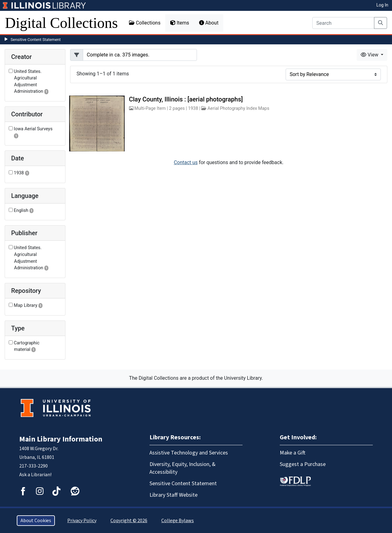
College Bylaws (178, 521)
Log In (382, 5)
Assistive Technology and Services (189, 453)
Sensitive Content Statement (36, 40)
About (209, 23)
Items (180, 23)
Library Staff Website (174, 495)
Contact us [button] (186, 162)
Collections (145, 23)
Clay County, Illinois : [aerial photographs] (186, 99)
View (370, 55)
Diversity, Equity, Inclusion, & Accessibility (183, 468)
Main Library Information (61, 439)
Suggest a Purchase (303, 464)
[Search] (343, 23)
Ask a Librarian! (35, 475)
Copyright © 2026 (129, 521)
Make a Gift (293, 453)
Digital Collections (61, 23)
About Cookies (36, 521)
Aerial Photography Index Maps (238, 108)
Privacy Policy (82, 521)
